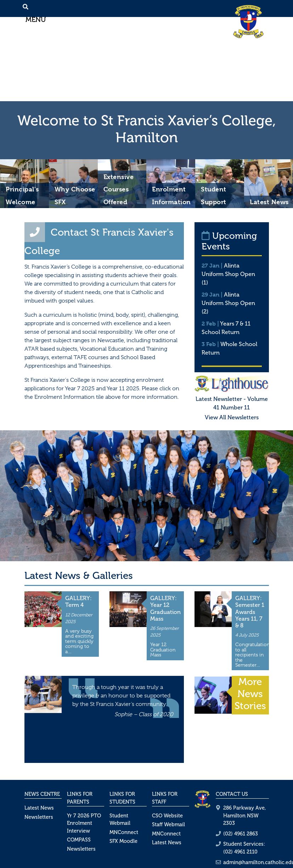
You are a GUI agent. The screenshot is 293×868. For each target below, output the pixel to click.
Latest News (39, 808)
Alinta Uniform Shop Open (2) (228, 303)
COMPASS (79, 840)
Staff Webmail (168, 824)
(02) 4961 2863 (241, 834)
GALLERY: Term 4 (78, 602)
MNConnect (124, 832)
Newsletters (39, 817)
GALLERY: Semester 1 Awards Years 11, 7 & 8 (250, 612)
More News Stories (250, 694)
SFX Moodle (123, 841)
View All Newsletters (232, 417)
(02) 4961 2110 (240, 852)
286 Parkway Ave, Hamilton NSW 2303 (244, 815)
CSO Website (167, 816)
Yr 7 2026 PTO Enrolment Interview (84, 823)
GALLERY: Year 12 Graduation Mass (165, 608)
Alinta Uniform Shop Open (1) (228, 274)
